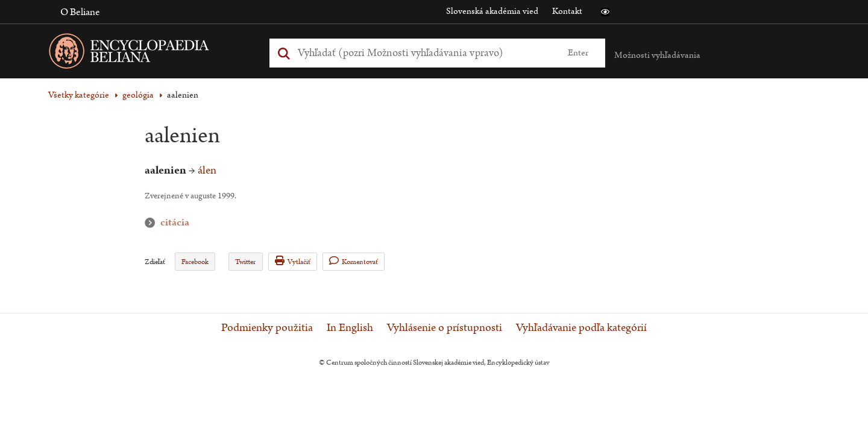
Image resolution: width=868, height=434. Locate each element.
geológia (138, 95)
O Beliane (80, 12)
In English (350, 328)
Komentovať (354, 261)
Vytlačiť (293, 261)
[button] (605, 12)
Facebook (195, 262)
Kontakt (567, 11)
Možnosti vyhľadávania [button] (657, 55)
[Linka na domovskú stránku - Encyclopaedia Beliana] (148, 53)
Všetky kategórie (79, 95)
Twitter (245, 262)
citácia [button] (153, 223)
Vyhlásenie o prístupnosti (445, 328)
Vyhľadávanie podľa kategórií (581, 328)
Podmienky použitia (267, 328)
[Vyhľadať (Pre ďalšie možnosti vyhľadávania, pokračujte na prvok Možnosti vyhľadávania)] (424, 53)
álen (207, 170)
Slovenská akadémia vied (492, 11)
